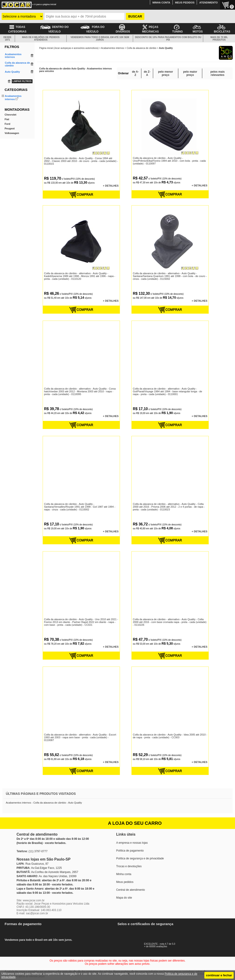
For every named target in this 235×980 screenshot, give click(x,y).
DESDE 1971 (7, 39)
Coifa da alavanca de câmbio (141, 48)
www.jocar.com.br (34, 900)
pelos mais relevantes (217, 73)
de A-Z (135, 73)
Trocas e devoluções (129, 866)
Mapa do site (124, 898)
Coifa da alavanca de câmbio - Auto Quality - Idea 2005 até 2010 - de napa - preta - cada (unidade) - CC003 (170, 736)
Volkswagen (12, 145)
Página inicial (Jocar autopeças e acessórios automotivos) (69, 48)
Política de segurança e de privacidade (140, 858)
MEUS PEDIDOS (185, 3)
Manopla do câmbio (16, 111)
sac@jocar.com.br (37, 913)
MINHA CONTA (161, 3)
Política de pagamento (130, 851)
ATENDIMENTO (208, 3)
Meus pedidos (125, 882)
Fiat (7, 131)
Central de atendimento (131, 890)
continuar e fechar (219, 975)
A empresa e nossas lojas (132, 843)
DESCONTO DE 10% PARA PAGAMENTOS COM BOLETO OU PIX (168, 39)
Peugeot (10, 141)
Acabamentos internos (113, 48)
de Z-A (147, 73)
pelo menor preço (165, 73)
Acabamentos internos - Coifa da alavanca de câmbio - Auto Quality (44, 803)
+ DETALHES (111, 186)
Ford (7, 136)
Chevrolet (10, 127)
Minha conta (124, 874)
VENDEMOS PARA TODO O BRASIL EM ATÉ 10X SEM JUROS (100, 39)
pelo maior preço (190, 73)
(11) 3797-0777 (38, 851)
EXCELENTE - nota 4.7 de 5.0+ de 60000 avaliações (165, 944)
